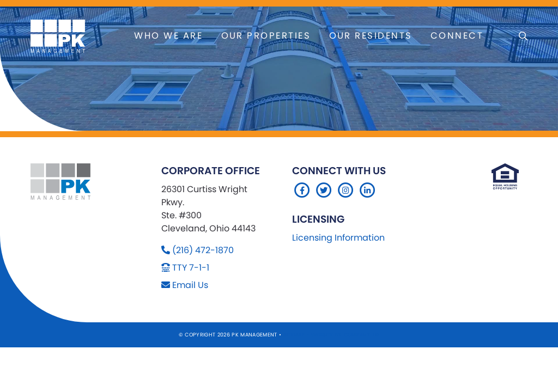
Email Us (190, 285)
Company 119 (362, 335)
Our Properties (266, 36)
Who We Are (168, 36)
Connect (457, 36)
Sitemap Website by (314, 335)
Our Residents (371, 36)
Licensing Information (338, 238)
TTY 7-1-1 (191, 268)
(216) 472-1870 (203, 250)
